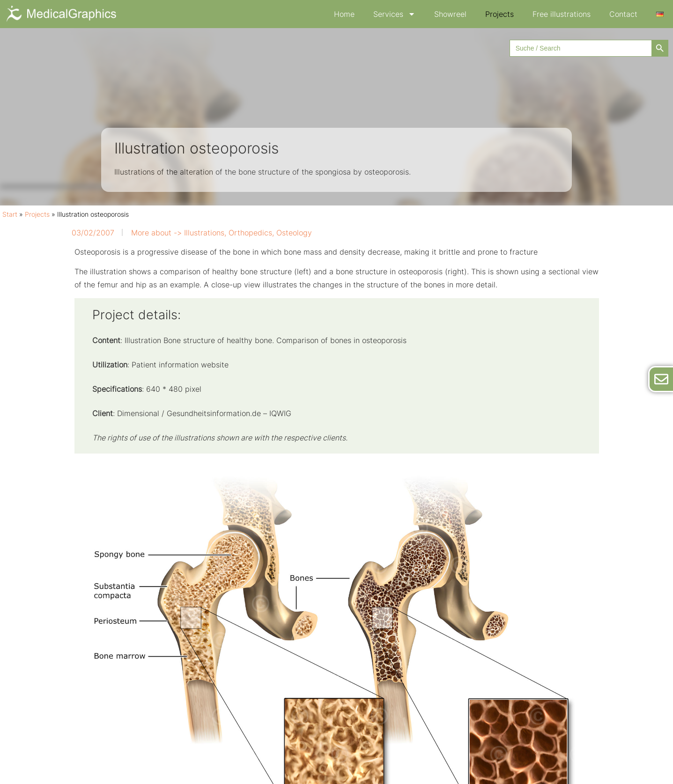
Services (394, 14)
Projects (499, 14)
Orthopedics (250, 233)
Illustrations (204, 233)
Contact (623, 14)
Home (344, 14)
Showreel (450, 14)
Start (10, 214)
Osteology (294, 233)
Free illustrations (562, 14)
